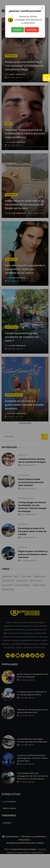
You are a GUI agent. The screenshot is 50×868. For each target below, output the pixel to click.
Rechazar (32, 30)
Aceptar (18, 30)
